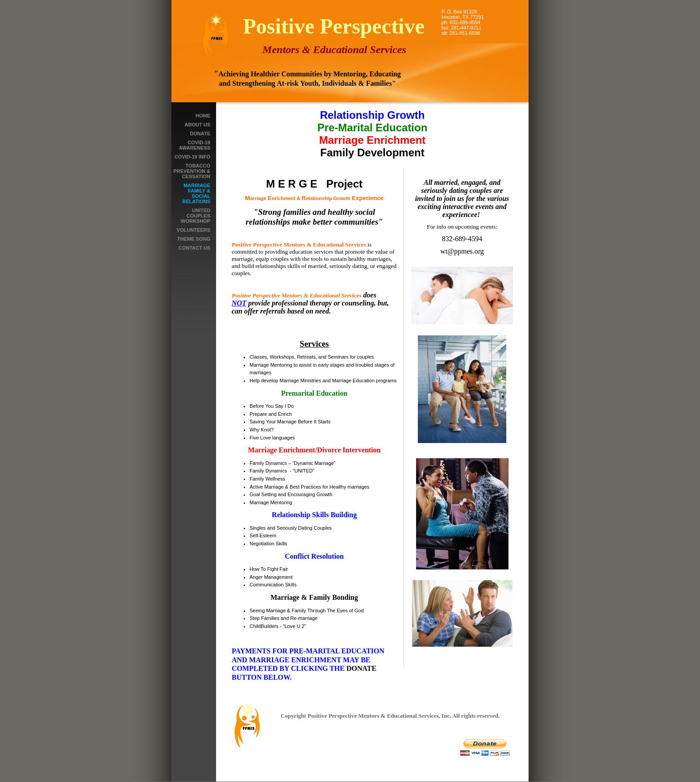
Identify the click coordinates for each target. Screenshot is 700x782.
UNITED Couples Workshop (196, 216)
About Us (198, 125)
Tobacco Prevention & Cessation (192, 171)
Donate (200, 134)
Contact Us (194, 248)
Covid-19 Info (192, 157)
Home (203, 116)
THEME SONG (194, 239)
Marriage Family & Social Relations (196, 193)
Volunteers (194, 230)
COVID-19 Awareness (195, 145)
